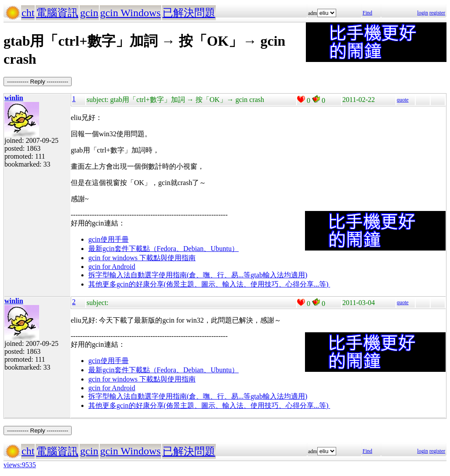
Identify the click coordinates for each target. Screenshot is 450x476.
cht (28, 13)
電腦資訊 (57, 13)
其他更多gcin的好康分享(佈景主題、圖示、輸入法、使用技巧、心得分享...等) (209, 284)
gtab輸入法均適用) (279, 275)
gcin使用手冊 (109, 239)
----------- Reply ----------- (38, 82)
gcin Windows (131, 13)
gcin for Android (112, 267)
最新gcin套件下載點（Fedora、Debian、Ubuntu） (163, 249)
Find (367, 13)
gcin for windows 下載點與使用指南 (142, 258)
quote (403, 100)
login (423, 13)
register (437, 13)
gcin (89, 13)
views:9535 (20, 465)
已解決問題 (189, 13)
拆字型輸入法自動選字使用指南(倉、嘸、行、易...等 (169, 275)
